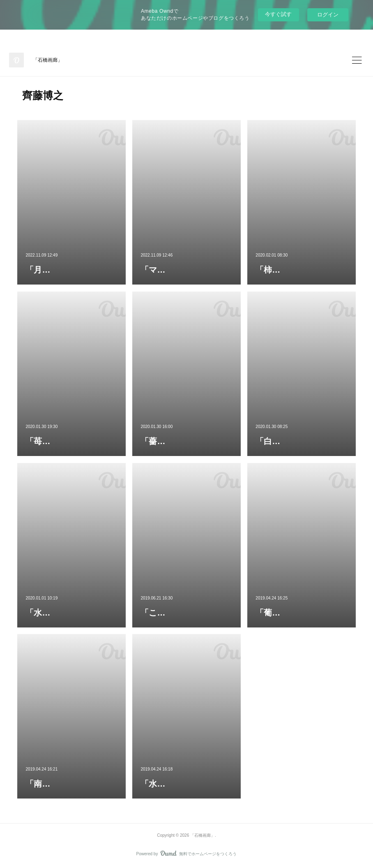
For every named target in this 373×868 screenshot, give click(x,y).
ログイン (328, 15)
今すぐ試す (278, 14)
